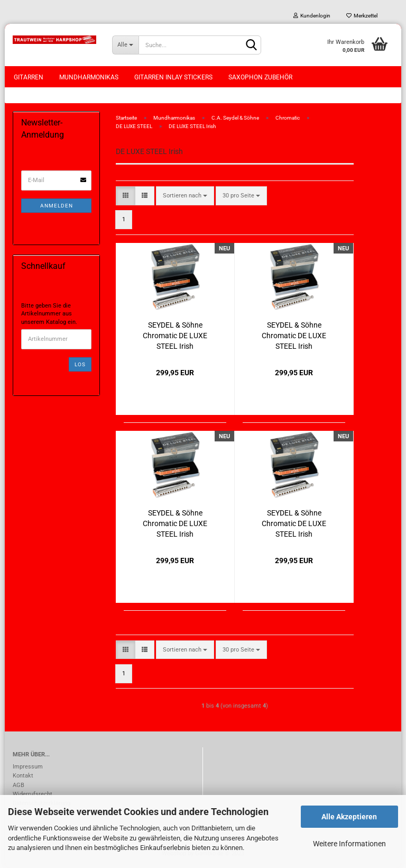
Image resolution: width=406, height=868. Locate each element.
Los (80, 364)
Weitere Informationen (349, 844)
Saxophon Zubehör (260, 77)
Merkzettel (362, 16)
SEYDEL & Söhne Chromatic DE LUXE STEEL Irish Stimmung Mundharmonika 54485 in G (294, 335)
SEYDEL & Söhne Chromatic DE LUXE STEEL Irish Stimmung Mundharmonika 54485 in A (175, 335)
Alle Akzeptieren (349, 817)
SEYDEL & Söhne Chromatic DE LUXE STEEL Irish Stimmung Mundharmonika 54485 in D (294, 523)
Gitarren (29, 77)
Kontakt (23, 776)
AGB (19, 785)
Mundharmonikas (89, 77)
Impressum (28, 767)
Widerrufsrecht (33, 794)
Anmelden (57, 206)
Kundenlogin (312, 16)
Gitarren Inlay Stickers (173, 77)
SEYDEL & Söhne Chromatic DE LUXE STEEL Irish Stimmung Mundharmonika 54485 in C (175, 523)
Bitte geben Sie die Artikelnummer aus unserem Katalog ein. (49, 314)
